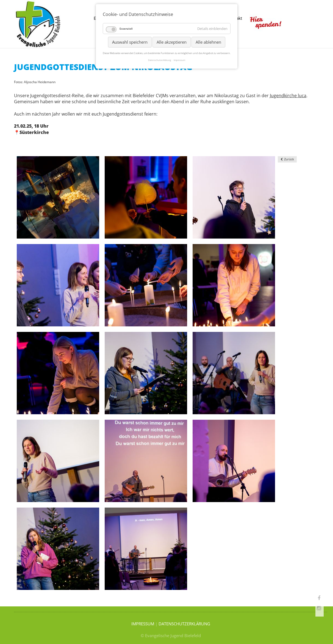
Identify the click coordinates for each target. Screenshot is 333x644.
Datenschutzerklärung (159, 60)
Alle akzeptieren (172, 42)
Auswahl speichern (130, 42)
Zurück (289, 159)
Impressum (179, 60)
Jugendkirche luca (288, 96)
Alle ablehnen (208, 42)
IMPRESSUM (143, 624)
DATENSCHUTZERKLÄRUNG (184, 624)
